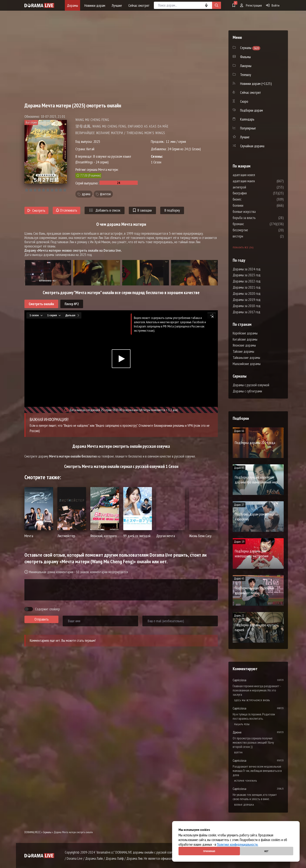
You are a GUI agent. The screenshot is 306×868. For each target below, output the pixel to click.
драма (86, 194)
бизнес (250, 199)
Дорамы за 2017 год (246, 312)
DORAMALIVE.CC (33, 832)
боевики (251, 205)
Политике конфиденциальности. (238, 844)
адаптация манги (256, 181)
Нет (266, 851)
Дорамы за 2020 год (247, 294)
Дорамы (72, 5)
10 (65, 190)
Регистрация (251, 5)
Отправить (42, 619)
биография (252, 193)
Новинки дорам (95, 5)
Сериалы (47, 832)
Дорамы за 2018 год (247, 306)
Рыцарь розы (242, 724)
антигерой (252, 187)
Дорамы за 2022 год (247, 281)
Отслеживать (67, 210)
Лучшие (117, 5)
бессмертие (253, 230)
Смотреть (36, 211)
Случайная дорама (252, 146)
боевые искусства (257, 212)
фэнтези (105, 194)
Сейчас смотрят (139, 5)
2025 (97, 141)
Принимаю (209, 851)
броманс (251, 224)
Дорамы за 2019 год (247, 300)
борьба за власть (257, 218)
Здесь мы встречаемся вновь (252, 700)
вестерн (251, 236)
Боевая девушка (244, 805)
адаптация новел (257, 175)
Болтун (238, 752)
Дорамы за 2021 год (247, 287)
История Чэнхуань (246, 781)
